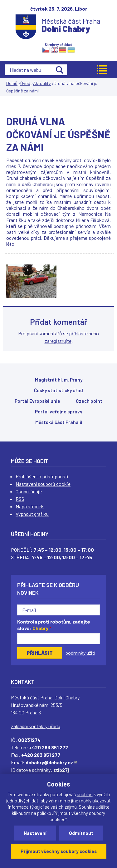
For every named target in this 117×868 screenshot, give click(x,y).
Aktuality (42, 83)
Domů (12, 83)
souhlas (85, 794)
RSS (20, 499)
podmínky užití (80, 653)
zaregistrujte (58, 341)
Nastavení (35, 833)
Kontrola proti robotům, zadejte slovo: (54, 625)
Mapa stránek (30, 506)
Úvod (25, 83)
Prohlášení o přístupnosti (42, 476)
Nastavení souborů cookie (43, 484)
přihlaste (78, 333)
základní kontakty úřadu (36, 726)
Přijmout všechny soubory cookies (59, 851)
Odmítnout (81, 833)
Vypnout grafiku (32, 514)
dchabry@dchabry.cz (51, 762)
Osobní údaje (29, 491)
